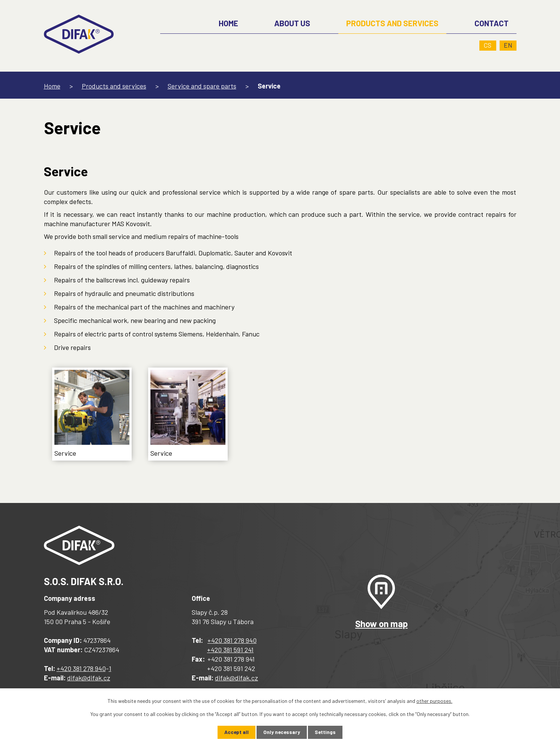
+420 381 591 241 (230, 650)
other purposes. (434, 701)
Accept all (236, 732)
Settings (326, 732)
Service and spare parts (202, 86)
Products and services (114, 86)
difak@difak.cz (89, 678)
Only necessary (282, 732)
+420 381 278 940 (81, 668)
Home (52, 86)
